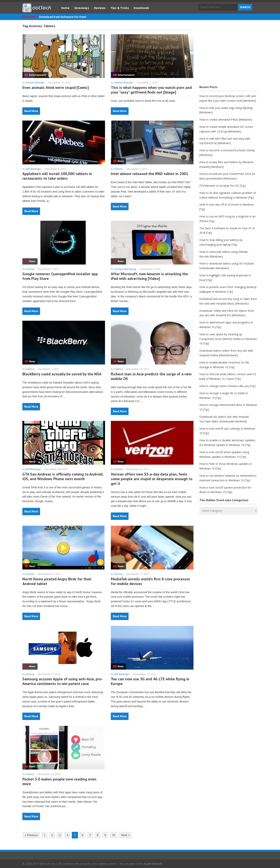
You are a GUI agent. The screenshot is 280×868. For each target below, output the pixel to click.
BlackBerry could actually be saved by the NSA (62, 374)
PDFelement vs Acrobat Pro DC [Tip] (222, 186)
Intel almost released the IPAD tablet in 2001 (149, 174)
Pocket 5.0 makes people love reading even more (59, 781)
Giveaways (82, 8)
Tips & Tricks (120, 8)
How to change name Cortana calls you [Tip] (227, 386)
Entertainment (38, 75)
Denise (119, 169)
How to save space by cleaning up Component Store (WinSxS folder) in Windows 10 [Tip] (228, 339)
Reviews (100, 8)
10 (114, 835)
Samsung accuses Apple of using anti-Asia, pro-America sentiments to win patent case (63, 681)
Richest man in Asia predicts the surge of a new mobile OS (151, 376)
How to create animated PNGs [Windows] (226, 120)
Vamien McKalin (35, 82)
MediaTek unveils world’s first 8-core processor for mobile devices (150, 581)
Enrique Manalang (125, 269)
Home (65, 8)
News (32, 161)
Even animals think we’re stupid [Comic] (56, 88)
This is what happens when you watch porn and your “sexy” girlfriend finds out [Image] (151, 90)
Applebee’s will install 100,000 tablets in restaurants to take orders (57, 176)
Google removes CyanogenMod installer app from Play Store (60, 276)
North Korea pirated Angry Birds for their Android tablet (57, 581)
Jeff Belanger (33, 169)
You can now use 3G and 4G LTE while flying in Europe (150, 681)
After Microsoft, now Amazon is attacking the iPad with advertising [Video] (149, 276)
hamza (30, 369)
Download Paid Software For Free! (63, 17)
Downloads (141, 8)
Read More (31, 111)
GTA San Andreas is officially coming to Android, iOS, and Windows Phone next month (63, 476)
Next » (125, 835)
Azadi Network (153, 864)
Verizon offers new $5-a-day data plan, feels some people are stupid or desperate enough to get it (152, 479)
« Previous (31, 835)
